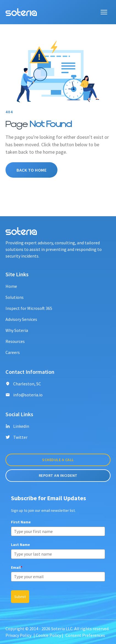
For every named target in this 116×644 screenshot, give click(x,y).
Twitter (16, 437)
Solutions (15, 297)
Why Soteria (17, 330)
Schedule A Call (58, 460)
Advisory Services (21, 319)
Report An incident (58, 475)
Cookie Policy (48, 635)
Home (11, 286)
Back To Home (31, 170)
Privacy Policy (18, 635)
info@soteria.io (24, 395)
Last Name (20, 545)
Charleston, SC (23, 384)
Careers (13, 352)
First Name (21, 522)
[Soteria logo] (21, 12)
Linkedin (17, 426)
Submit (20, 597)
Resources (15, 341)
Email (17, 567)
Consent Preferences (85, 635)
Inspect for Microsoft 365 (29, 308)
